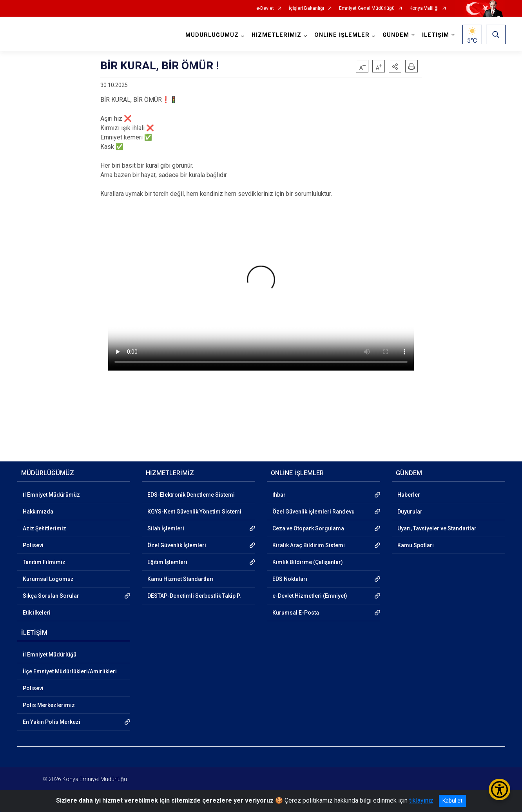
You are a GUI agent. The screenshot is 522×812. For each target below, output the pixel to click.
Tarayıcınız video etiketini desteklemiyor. (261, 285)
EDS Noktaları (290, 579)
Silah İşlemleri (166, 528)
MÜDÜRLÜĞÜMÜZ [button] (212, 35)
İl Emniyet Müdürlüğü (50, 655)
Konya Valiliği (424, 8)
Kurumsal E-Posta (296, 613)
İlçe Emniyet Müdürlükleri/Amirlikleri (70, 671)
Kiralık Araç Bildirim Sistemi (309, 545)
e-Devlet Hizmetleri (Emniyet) (310, 596)
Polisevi (33, 545)
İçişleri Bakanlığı (306, 8)
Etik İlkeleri (37, 613)
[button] (395, 66)
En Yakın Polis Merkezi (52, 722)
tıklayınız (421, 800)
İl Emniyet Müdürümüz (51, 495)
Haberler (409, 495)
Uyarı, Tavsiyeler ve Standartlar (437, 528)
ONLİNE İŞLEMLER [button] (342, 35)
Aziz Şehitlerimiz (44, 528)
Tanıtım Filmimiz (44, 562)
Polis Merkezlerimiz (49, 705)
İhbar (279, 495)
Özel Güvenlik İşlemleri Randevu (314, 512)
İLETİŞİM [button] (435, 35)
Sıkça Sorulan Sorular (51, 596)
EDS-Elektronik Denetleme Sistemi (191, 495)
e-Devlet (265, 8)
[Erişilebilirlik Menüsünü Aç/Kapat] (499, 789)
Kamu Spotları (416, 545)
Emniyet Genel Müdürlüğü (367, 8)
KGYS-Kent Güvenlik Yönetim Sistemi (194, 512)
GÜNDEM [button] (395, 35)
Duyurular (410, 512)
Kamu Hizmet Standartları (180, 579)
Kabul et (452, 801)
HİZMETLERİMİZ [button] (276, 35)
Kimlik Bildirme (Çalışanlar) (308, 562)
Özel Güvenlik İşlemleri (177, 545)
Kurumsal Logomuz (48, 579)
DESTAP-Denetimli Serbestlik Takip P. (194, 596)
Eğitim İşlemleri (167, 562)
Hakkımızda (38, 512)
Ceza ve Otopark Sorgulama (308, 528)
